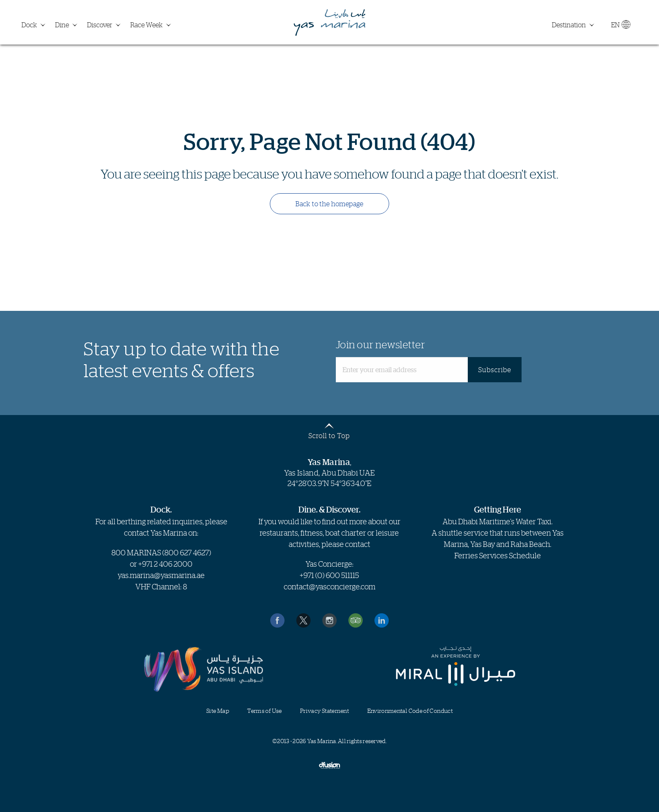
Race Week (146, 25)
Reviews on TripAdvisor (356, 620)
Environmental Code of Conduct (410, 711)
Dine (62, 25)
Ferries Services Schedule (498, 555)
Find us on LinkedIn (382, 620)
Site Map (218, 711)
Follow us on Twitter (303, 620)
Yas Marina (329, 22)
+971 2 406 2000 (165, 564)
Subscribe (495, 370)
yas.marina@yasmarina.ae (161, 575)
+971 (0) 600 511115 (329, 575)
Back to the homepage (329, 204)
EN (621, 27)
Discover (100, 25)
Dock (29, 25)
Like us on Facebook (277, 620)
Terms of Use (264, 711)
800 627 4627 (187, 552)
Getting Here (498, 510)
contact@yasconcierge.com (329, 586)
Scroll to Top (329, 435)
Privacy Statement (324, 711)
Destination (569, 25)
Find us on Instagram (329, 620)
